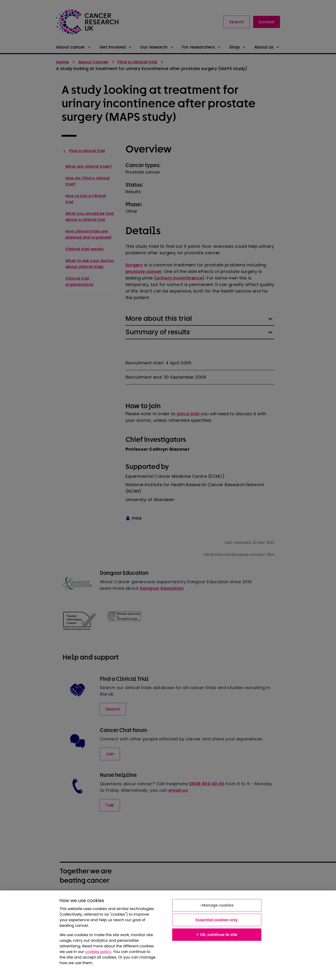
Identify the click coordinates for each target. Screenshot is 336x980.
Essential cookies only (217, 920)
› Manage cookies (217, 905)
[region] (168, 935)
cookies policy (98, 952)
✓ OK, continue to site (217, 935)
